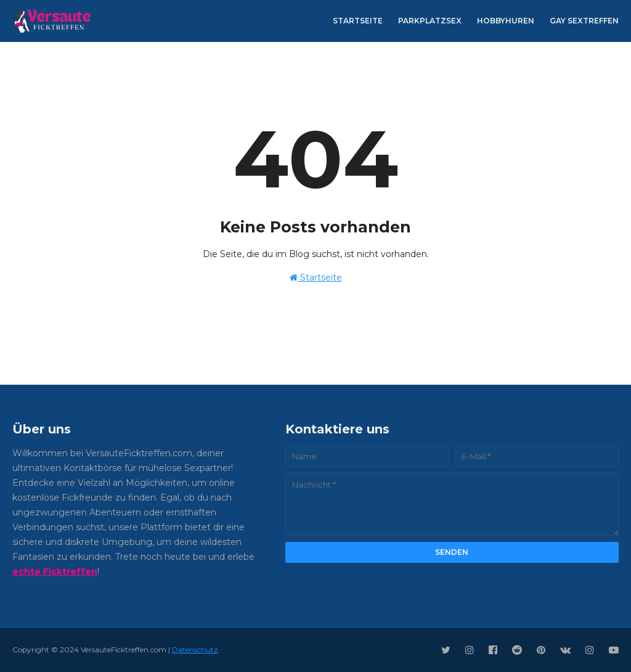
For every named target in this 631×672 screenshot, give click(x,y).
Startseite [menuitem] (358, 21)
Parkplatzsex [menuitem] (430, 21)
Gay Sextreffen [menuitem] (584, 21)
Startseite (316, 277)
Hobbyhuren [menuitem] (506, 21)
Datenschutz (195, 649)
